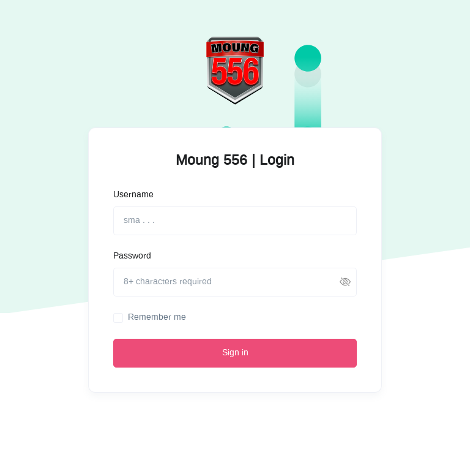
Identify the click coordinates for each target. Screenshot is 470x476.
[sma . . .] (235, 221)
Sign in (235, 353)
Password (132, 256)
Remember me (157, 317)
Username (133, 195)
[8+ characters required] (235, 282)
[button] (345, 282)
